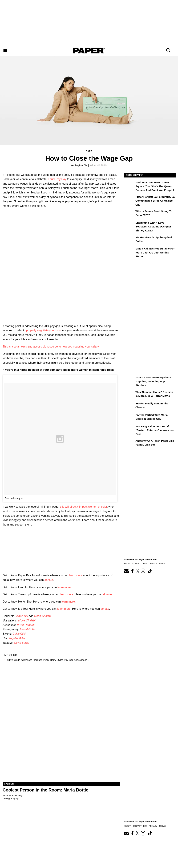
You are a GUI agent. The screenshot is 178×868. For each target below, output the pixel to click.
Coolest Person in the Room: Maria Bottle (45, 790)
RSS (145, 564)
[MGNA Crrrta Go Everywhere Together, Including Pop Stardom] (129, 380)
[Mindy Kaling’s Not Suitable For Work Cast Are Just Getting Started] (129, 251)
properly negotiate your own (43, 330)
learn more (76, 575)
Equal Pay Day (57, 179)
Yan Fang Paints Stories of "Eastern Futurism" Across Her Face (155, 430)
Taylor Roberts (25, 625)
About (127, 564)
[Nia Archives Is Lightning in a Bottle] (129, 240)
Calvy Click (19, 634)
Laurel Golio (27, 629)
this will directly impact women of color (83, 507)
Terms (162, 564)
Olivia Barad (22, 643)
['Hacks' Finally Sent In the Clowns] (129, 406)
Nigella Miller (17, 638)
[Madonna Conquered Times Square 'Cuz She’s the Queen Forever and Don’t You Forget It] (129, 185)
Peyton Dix (81, 165)
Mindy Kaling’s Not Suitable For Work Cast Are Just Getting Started (155, 252)
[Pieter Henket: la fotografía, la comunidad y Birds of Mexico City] (129, 199)
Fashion (9, 784)
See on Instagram (15, 498)
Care (89, 151)
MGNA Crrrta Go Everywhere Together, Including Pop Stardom (153, 381)
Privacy (153, 564)
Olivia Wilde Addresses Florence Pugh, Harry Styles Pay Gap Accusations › (48, 660)
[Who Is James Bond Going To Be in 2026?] (129, 214)
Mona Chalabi (43, 616)
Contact (137, 564)
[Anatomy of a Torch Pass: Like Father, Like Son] (129, 443)
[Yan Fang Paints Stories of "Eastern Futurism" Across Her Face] (129, 429)
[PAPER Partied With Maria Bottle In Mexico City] (129, 417)
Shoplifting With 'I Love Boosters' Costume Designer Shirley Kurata (153, 227)
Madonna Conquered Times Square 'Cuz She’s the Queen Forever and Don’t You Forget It (155, 186)
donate (49, 580)
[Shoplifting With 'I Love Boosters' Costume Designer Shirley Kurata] (129, 225)
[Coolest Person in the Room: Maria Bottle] (61, 753)
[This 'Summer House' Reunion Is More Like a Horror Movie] (129, 395)
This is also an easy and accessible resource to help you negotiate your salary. (51, 347)
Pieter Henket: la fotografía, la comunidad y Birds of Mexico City (155, 201)
